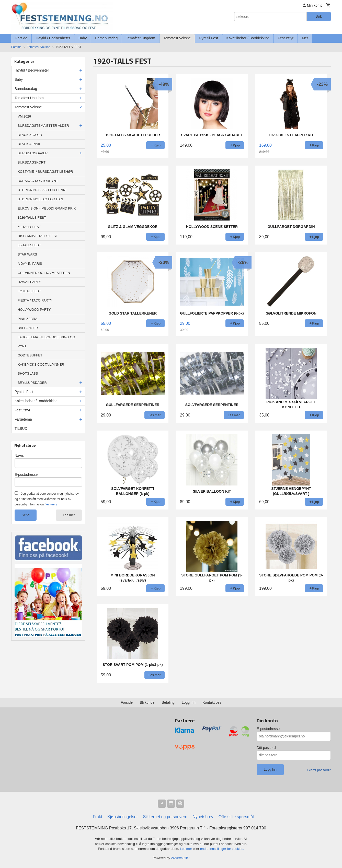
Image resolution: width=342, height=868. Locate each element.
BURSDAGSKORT (32, 162)
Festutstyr (286, 38)
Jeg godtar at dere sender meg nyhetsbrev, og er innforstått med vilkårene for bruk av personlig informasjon (47, 499)
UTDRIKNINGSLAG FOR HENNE (43, 190)
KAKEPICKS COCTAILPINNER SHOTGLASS (41, 369)
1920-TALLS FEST (32, 218)
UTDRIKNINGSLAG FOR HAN (40, 199)
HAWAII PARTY (29, 282)
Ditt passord (266, 748)
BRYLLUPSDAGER (32, 383)
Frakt (97, 817)
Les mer (69, 515)
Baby (83, 38)
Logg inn (189, 702)
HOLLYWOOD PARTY (34, 310)
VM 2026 (24, 116)
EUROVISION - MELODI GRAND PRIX (47, 208)
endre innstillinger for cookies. (222, 849)
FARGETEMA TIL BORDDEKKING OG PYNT (46, 342)
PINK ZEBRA (27, 319)
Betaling (168, 702)
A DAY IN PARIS (30, 264)
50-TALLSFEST (29, 227)
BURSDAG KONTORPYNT (38, 181)
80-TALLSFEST (29, 245)
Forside (21, 38)
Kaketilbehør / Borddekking (248, 38)
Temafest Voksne (177, 38)
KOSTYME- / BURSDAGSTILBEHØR (45, 172)
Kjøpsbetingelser (123, 817)
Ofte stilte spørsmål (236, 817)
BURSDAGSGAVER (33, 153)
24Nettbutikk (180, 858)
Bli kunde (147, 702)
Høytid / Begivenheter (53, 38)
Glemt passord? (319, 770)
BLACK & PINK (29, 144)
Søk (319, 16)
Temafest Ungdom (141, 38)
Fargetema (23, 419)
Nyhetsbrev (203, 817)
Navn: (19, 456)
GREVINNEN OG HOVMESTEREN (44, 273)
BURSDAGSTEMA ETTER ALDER (43, 126)
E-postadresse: (27, 474)
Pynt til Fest (208, 38)
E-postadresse (268, 729)
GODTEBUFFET (30, 355)
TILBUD (21, 429)
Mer (305, 38)
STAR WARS (27, 254)
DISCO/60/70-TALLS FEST (38, 236)
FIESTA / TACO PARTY (35, 300)
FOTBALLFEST (29, 291)
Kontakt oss (212, 702)
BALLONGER (28, 328)
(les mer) (50, 504)
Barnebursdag (106, 38)
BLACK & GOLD (30, 135)
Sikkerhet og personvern (165, 817)
